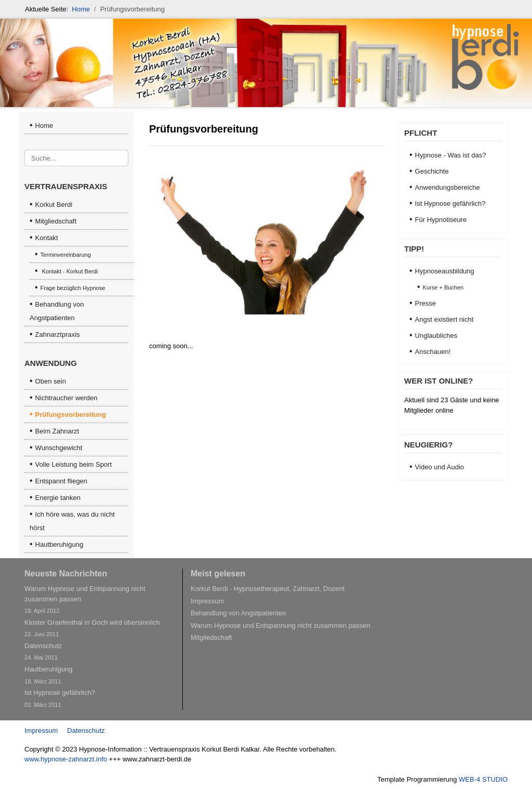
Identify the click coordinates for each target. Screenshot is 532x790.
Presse (425, 303)
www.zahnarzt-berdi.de (157, 759)
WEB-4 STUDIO (483, 779)
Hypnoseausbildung (445, 271)
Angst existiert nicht (444, 319)
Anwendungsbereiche (448, 187)
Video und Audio (440, 467)
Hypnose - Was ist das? (451, 155)
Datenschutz (86, 730)
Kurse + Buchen (443, 287)
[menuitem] (76, 205)
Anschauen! (433, 352)
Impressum (41, 730)
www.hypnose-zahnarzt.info (66, 759)
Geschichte (432, 171)
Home (44, 126)
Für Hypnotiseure (441, 220)
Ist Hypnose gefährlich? (450, 203)
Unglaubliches (436, 335)
